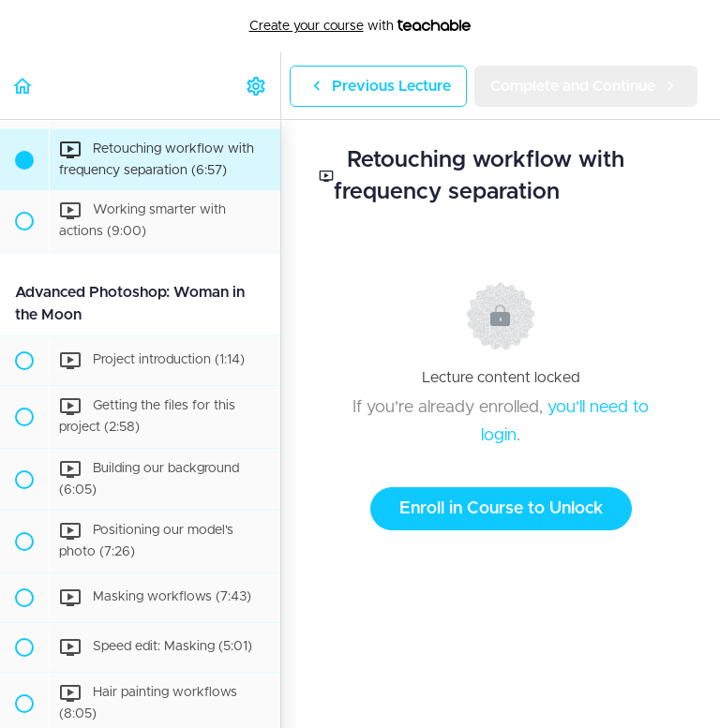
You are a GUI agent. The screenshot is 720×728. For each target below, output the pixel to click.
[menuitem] (257, 86)
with (360, 26)
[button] (23, 86)
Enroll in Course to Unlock (501, 509)
